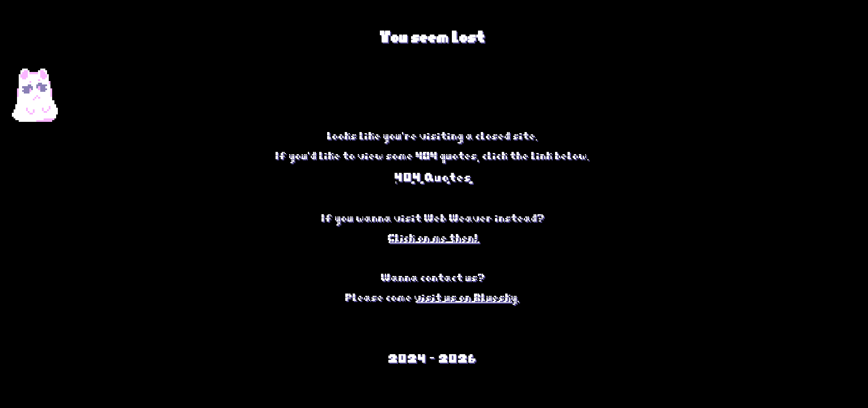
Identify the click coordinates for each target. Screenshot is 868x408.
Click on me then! (434, 235)
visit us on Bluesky (467, 295)
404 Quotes (434, 175)
